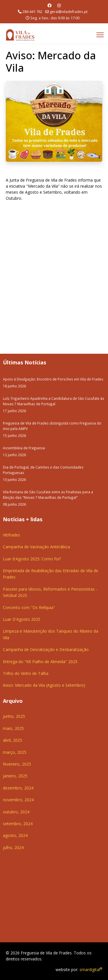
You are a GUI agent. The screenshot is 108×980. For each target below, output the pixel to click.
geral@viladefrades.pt (69, 12)
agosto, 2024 (15, 835)
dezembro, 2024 (18, 788)
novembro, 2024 (18, 800)
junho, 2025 (14, 716)
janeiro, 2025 (15, 776)
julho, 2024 (13, 847)
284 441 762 (32, 12)
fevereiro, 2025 (17, 764)
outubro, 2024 (16, 812)
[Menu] (100, 35)
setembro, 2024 (18, 824)
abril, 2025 (13, 740)
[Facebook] (50, 5)
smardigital (91, 969)
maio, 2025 (13, 728)
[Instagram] (59, 5)
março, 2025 (15, 752)
